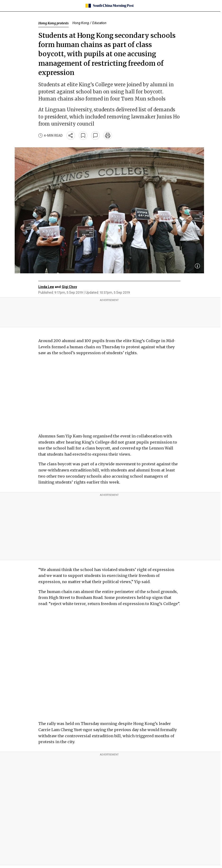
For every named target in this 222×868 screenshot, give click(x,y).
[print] (108, 135)
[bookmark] (83, 135)
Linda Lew (46, 287)
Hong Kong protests (53, 23)
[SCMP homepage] (109, 6)
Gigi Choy (69, 287)
